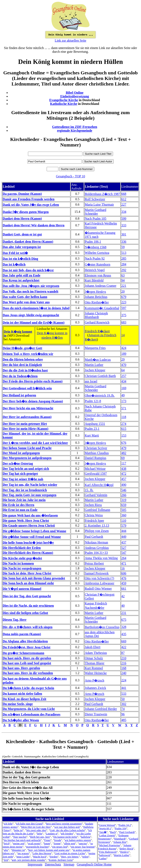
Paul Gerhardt (94, 537)
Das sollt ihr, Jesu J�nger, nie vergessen (31, 286)
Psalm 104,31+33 (96, 553)
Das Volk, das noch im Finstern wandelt (31, 291)
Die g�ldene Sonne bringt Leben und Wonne (34, 531)
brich (6, 843)
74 (123, 709)
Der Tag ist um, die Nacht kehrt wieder (30, 485)
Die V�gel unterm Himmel (22, 589)
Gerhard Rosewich (97, 322)
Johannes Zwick (95, 688)
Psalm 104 (121, 828)
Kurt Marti (92, 435)
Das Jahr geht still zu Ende (21, 275)
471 (124, 563)
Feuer (47, 840)
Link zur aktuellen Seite (70, 40)
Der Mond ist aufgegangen (21, 453)
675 (124, 620)
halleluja (86, 837)
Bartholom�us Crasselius (102, 627)
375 (124, 315)
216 (124, 663)
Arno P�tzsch (94, 680)
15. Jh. (89, 490)
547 (124, 553)
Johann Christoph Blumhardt (96, 315)
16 (123, 568)
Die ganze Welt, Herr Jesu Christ (26, 521)
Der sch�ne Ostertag (18, 463)
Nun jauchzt (20, 837)
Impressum (35, 864)
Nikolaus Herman (96, 542)
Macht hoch (40, 857)
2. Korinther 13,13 (97, 525)
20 (123, 291)
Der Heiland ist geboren (19, 395)
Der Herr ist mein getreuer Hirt (25, 424)
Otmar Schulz (94, 658)
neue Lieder (23, 857)
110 (124, 521)
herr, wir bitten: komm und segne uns (49, 850)
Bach (113, 832)
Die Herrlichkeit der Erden (22, 548)
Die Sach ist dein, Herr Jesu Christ (27, 573)
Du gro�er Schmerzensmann (23, 653)
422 (124, 647)
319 (124, 500)
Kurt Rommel (94, 668)
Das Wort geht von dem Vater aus (26, 302)
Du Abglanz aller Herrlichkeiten (25, 641)
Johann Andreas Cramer (101, 286)
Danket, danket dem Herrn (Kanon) (28, 242)
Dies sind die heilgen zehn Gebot (25, 613)
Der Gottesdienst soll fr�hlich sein (27, 388)
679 (124, 297)
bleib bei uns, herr (40, 837)
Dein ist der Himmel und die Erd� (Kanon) (34, 323)
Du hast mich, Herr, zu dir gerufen (27, 658)
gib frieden (67, 833)
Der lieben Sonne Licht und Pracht (27, 448)
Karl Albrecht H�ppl (99, 485)
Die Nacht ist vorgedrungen (22, 568)
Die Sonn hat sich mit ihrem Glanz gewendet (34, 578)
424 (124, 348)
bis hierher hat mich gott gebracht (22, 840)
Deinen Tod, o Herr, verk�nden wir (28, 354)
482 (124, 453)
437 (124, 542)
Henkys (124, 852)
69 (123, 458)
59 (123, 247)
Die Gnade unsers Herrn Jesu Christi (29, 525)
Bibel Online (75, 93)
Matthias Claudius (97, 453)
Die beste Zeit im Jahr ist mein (24, 500)
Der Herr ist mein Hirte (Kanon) (25, 429)
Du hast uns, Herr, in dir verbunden (28, 673)
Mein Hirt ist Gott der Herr (36, 827)
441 (124, 688)
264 (124, 558)
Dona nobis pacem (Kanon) (22, 634)
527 (124, 548)
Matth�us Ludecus (98, 360)
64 (123, 370)
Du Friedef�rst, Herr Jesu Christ (27, 647)
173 (124, 401)
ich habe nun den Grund (29, 824)
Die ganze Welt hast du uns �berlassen (30, 515)
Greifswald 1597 (96, 474)
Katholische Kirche (64, 104)
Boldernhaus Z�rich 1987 (102, 194)
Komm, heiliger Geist (61, 860)
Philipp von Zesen (97, 531)
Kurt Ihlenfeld (94, 280)
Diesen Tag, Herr (15, 620)
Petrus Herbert (94, 563)
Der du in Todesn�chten (20, 376)
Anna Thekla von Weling (101, 558)
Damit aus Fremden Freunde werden (29, 199)
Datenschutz (53, 864)
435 (124, 634)
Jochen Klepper (95, 370)
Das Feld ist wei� (15, 253)
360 (124, 515)
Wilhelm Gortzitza (97, 253)
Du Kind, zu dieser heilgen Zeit (24, 699)
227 (124, 204)
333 (124, 225)
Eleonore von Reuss (98, 275)
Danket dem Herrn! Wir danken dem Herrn (34, 225)
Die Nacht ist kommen (18, 563)
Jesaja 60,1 (105, 828)
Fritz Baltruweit (108, 852)
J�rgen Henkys (95, 292)
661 (124, 589)
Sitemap (69, 864)
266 (124, 495)
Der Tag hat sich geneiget (20, 474)
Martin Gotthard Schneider (95, 212)
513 (124, 253)
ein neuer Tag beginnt (83, 847)
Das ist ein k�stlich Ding (20, 259)
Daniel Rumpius (95, 458)
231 (124, 613)
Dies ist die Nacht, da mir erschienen (28, 606)
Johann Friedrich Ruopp (115, 847)
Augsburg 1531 (95, 424)
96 (123, 714)
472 (124, 474)
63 (123, 275)
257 (124, 376)
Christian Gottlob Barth (100, 376)
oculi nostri (34, 843)
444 (124, 531)
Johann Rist (120, 842)
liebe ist (18, 830)
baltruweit (105, 855)
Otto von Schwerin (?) (99, 578)
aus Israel (91, 381)
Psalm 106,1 (93, 242)
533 (124, 694)
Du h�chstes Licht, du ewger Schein (28, 688)
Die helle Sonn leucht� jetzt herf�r (28, 543)
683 (124, 322)
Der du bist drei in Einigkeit (22, 365)
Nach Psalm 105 (95, 218)
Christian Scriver (96, 448)
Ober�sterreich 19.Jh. (100, 395)
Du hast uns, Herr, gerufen (21, 668)
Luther (103, 858)
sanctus (83, 843)
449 (124, 537)
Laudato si (52, 833)
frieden (54, 857)
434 (124, 381)
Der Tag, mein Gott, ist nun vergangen (29, 495)
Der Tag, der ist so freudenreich (25, 490)
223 (124, 302)
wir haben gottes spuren (78, 840)
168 (124, 668)
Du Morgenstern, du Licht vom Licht (29, 709)
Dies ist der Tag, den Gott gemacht (27, 596)
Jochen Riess (93, 505)
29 (123, 359)
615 (124, 429)
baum (47, 843)
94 (123, 280)
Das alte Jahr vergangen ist (22, 247)
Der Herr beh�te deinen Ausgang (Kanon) (33, 401)
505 (124, 510)
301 (124, 234)
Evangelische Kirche (64, 100)
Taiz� (103, 832)
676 (124, 443)
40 (123, 606)
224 (124, 680)
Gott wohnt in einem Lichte (70, 853)
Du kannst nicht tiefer (65, 837)
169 (124, 388)
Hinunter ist (18, 850)
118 (124, 417)
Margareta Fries (95, 348)
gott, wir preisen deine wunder (28, 860)
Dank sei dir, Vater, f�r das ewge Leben (31, 205)
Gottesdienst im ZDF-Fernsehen (75, 127)
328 (124, 627)
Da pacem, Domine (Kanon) (22, 194)
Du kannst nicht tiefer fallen (22, 694)
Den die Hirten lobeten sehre (23, 359)
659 (124, 505)
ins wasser (23, 853)
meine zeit (19, 843)
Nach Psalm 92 (95, 258)
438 (124, 469)
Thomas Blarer (95, 663)
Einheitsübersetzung (75, 96)
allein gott (70, 843)
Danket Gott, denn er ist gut (22, 234)
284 (124, 264)
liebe (40, 833)
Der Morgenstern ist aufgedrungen (27, 458)
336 (124, 242)
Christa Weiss (94, 515)
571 (124, 408)
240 (124, 673)
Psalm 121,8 (93, 401)
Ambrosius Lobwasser (99, 583)
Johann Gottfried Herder (101, 709)
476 (124, 578)
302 (124, 704)
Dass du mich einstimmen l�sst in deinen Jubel (36, 308)
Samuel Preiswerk (97, 573)
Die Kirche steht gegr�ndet (22, 558)
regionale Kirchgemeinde (75, 131)
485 (124, 720)
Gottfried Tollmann (97, 510)
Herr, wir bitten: (70, 857)
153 (124, 435)
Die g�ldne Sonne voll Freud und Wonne (32, 537)
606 (124, 573)
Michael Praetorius (109, 845)
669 (124, 641)
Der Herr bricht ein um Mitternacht (28, 408)
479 (124, 448)
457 (124, 479)
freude (58, 840)
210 (124, 658)
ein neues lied (60, 847)
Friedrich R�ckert (97, 331)
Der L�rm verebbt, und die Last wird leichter (35, 443)
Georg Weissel (107, 825)
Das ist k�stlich (14, 264)
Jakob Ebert (92, 647)
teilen (86, 857)
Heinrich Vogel (95, 270)
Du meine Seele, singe (18, 704)
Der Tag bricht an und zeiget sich (26, 469)
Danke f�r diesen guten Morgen (26, 212)
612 (124, 199)
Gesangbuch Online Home (94, 864)
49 (123, 395)
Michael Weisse (95, 469)
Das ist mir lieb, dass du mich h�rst (28, 270)
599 (124, 218)
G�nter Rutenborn (97, 264)
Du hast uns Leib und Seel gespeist (27, 663)
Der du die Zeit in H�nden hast (25, 370)
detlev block (126, 849)
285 (124, 258)
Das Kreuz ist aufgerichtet (21, 280)
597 (124, 308)
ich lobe (8, 824)
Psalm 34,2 (125, 825)
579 (124, 525)
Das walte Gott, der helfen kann (25, 297)
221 (124, 286)
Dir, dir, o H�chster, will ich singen (28, 627)
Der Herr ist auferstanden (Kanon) (27, 417)
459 (124, 583)
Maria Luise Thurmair (99, 204)
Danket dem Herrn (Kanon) (22, 218)
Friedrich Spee (94, 521)
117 (124, 463)
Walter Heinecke (96, 673)
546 (124, 490)
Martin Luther (94, 365)
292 (124, 270)
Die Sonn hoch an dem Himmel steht (28, 583)
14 (123, 335)
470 (124, 365)
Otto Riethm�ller (97, 302)
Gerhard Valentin (96, 495)
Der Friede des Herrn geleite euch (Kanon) (33, 381)
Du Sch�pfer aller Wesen (21, 720)
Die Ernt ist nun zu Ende (20, 510)
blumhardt (120, 839)
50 (123, 699)
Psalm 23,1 (92, 429)
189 (124, 354)
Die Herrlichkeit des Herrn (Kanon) (28, 553)
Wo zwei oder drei (36, 830)
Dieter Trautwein (96, 714)
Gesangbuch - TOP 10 (70, 176)
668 (124, 194)
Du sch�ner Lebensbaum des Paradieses (32, 714)
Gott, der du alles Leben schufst (67, 830)
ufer (6, 850)
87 (123, 653)
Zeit (6, 860)
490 (124, 485)
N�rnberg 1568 (95, 247)
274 (124, 424)
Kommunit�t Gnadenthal (102, 308)
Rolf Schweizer (95, 199)
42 (123, 596)
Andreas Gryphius (97, 548)
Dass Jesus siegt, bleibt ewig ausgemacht (31, 315)
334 (124, 212)
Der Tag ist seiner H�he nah (23, 479)
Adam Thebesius (96, 653)
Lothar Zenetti (107, 835)
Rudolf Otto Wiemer (98, 589)
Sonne (57, 843)
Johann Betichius (96, 297)
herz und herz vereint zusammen (64, 824)
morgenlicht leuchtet (37, 847)
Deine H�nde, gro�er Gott (22, 348)
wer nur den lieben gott (67, 827)
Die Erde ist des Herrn (18, 505)
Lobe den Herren (42, 853)
